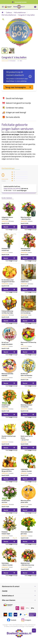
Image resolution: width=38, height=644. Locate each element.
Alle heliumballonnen (9, 15)
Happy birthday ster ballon (12, 188)
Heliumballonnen (20, 12)
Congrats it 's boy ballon (27, 15)
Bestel (9, 227)
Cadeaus (9, 12)
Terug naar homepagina (18, 87)
